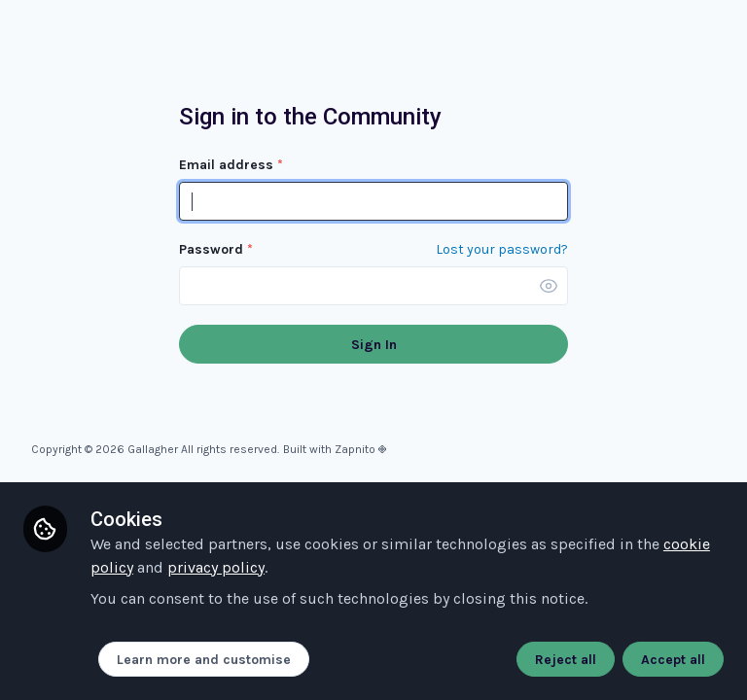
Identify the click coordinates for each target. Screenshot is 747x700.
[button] (549, 286)
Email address (231, 165)
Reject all (566, 660)
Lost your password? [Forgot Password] (502, 250)
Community (117, 53)
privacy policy (216, 567)
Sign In (374, 345)
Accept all (673, 660)
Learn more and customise (204, 660)
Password (216, 249)
